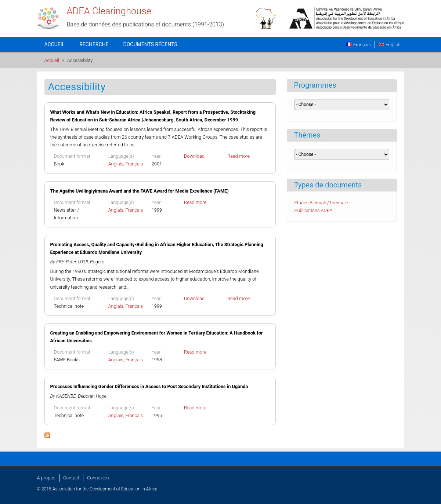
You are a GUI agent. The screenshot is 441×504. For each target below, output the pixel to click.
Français (359, 45)
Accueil (55, 44)
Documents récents (150, 44)
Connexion (98, 478)
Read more (238, 156)
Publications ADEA (314, 210)
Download (194, 156)
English (390, 45)
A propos (46, 478)
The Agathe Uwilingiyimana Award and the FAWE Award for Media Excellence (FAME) (140, 191)
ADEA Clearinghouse (109, 11)
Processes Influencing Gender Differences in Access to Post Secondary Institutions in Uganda (149, 386)
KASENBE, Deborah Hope (81, 396)
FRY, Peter (66, 262)
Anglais (116, 164)
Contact (71, 478)
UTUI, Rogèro (91, 262)
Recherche (94, 44)
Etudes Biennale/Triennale (321, 203)
